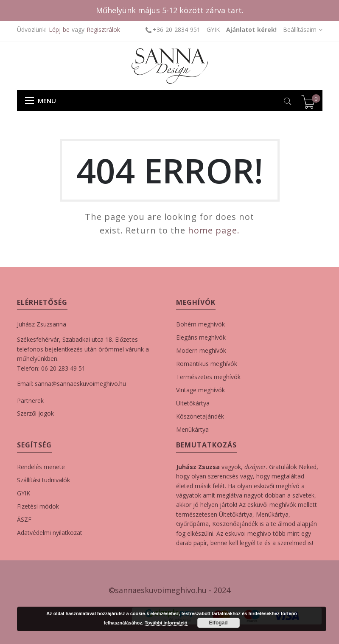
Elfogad (219, 623)
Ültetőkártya (193, 403)
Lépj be (59, 30)
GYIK (213, 30)
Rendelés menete (41, 467)
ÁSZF (24, 519)
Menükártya (192, 429)
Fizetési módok (38, 506)
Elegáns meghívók (201, 337)
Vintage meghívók (200, 390)
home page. (214, 230)
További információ (166, 623)
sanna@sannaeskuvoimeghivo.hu (80, 384)
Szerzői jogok (35, 413)
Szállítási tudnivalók (43, 480)
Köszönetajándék (200, 416)
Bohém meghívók (200, 324)
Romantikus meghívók (207, 364)
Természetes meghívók (208, 377)
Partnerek (30, 401)
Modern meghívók (201, 350)
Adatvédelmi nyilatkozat (50, 533)
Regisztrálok (103, 30)
